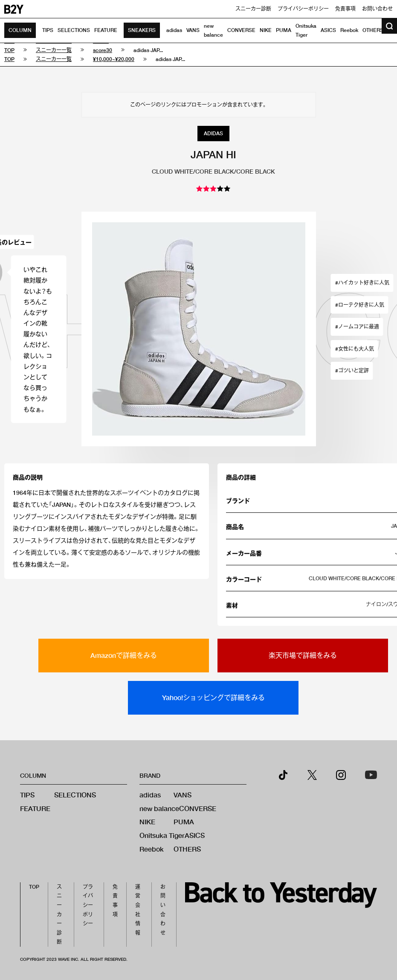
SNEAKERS (142, 30)
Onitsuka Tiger (162, 835)
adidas (174, 30)
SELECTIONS (74, 30)
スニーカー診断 (253, 9)
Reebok (349, 30)
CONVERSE (241, 30)
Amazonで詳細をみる (124, 655)
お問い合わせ (377, 9)
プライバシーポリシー (303, 9)
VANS (193, 30)
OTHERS (373, 30)
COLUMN (20, 30)
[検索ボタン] (389, 26)
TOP (34, 887)
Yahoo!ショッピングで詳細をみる (213, 697)
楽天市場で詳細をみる (303, 655)
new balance (159, 808)
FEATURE (106, 30)
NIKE (266, 30)
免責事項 (345, 9)
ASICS (328, 30)
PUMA (284, 30)
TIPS (48, 30)
